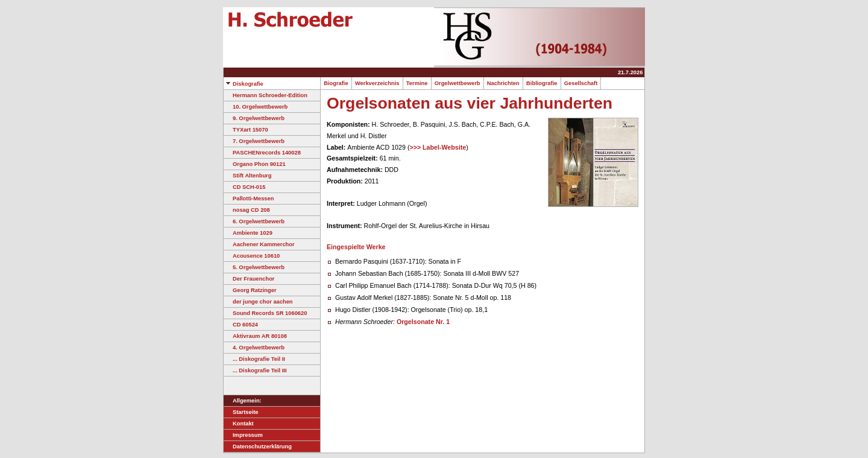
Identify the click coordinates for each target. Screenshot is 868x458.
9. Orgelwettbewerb (254, 118)
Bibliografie (542, 83)
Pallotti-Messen (249, 199)
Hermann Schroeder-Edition (266, 95)
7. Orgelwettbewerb (254, 141)
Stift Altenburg (247, 176)
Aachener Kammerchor (259, 244)
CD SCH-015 (244, 187)
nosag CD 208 (247, 210)
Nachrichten (503, 83)
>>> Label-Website (438, 147)
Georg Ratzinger (250, 290)
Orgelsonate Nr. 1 (423, 322)
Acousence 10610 (252, 256)
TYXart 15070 (246, 130)
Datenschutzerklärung (258, 447)
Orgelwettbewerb (458, 83)
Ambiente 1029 (248, 233)
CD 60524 (241, 325)
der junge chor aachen (258, 302)
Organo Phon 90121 (255, 164)
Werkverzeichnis (377, 83)
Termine (417, 83)
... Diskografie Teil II (254, 359)
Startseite (241, 412)
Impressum (243, 435)
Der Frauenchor (249, 279)
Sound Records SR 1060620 (265, 313)
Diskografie (244, 84)
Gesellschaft (581, 83)
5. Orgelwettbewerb (254, 267)
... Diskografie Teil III (255, 371)
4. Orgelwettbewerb (254, 348)
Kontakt (239, 424)
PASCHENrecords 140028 (262, 153)
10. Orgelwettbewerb (256, 107)
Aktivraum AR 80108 (255, 336)
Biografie (336, 83)
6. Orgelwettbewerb (254, 221)
